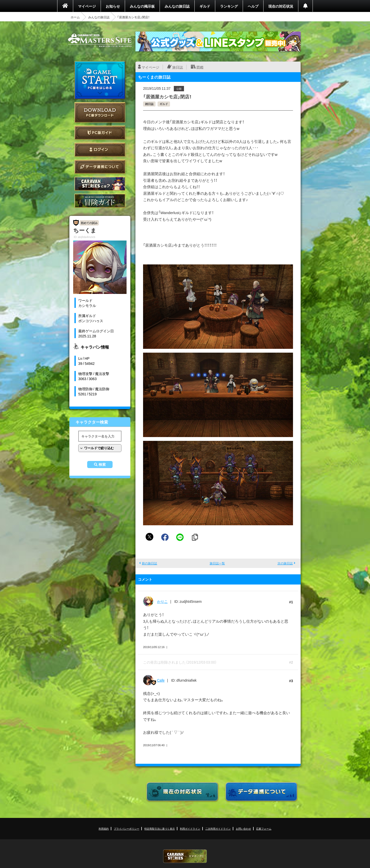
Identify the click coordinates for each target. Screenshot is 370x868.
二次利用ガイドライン (218, 828)
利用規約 (104, 828)
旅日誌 (178, 67)
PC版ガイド (100, 133)
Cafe (161, 680)
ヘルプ (253, 6)
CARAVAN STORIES (185, 856)
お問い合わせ (243, 828)
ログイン (100, 150)
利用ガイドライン (190, 828)
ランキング (229, 6)
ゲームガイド (100, 201)
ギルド (205, 6)
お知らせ (113, 6)
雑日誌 (149, 104)
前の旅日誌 (149, 563)
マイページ (87, 6)
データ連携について (100, 167)
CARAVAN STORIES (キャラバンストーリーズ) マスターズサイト (100, 40)
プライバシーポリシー (127, 828)
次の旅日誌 (285, 563)
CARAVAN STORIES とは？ (100, 184)
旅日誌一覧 (217, 563)
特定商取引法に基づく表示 (160, 828)
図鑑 (200, 67)
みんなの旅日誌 (177, 6)
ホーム (75, 17)
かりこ (162, 601)
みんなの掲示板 (142, 6)
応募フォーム (264, 828)
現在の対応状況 (281, 6)
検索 (102, 465)
